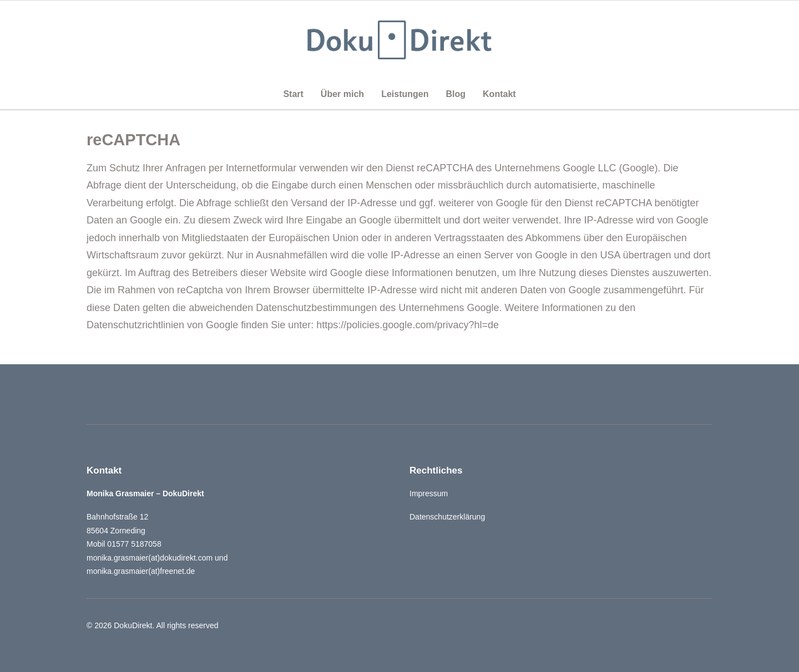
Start (293, 94)
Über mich (342, 94)
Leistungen (405, 94)
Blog (456, 94)
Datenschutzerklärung (447, 517)
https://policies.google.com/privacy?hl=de (408, 325)
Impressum (429, 493)
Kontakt (499, 94)
